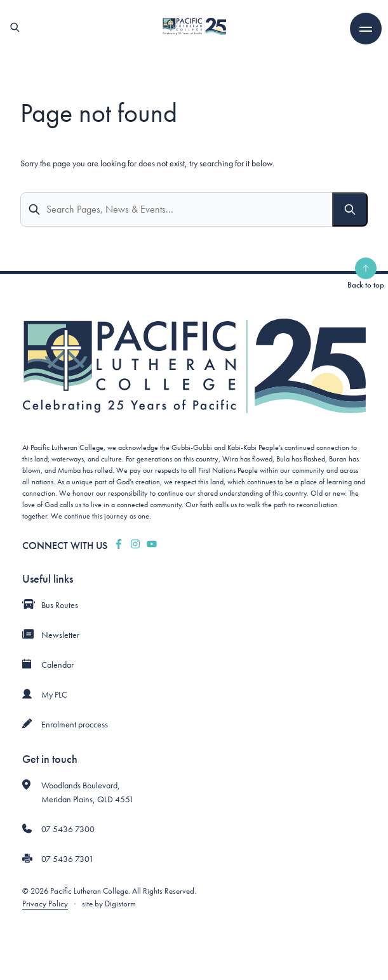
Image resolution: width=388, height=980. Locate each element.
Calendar (57, 665)
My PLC (54, 694)
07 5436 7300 (68, 829)
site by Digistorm (109, 904)
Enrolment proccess (75, 724)
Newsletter (60, 635)
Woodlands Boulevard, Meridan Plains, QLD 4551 (88, 792)
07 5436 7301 (68, 859)
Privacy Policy (45, 904)
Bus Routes (60, 605)
